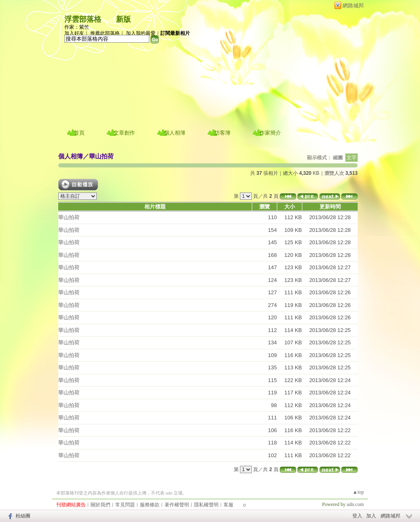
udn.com (355, 504)
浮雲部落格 (83, 19)
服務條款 (150, 505)
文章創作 (124, 133)
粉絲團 (23, 516)
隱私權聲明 (206, 505)
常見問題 (125, 505)
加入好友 (74, 33)
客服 (228, 505)
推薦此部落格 (105, 33)
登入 (357, 516)
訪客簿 (223, 133)
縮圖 (338, 158)
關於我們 (100, 505)
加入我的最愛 (141, 33)
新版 (123, 19)
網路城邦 (353, 6)
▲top (358, 492)
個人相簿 (175, 133)
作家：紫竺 (77, 27)
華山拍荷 (101, 156)
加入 (371, 516)
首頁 (79, 133)
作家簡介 (270, 133)
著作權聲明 (177, 505)
